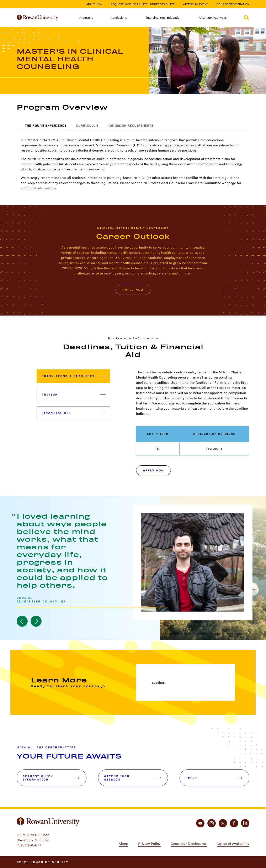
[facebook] (234, 823)
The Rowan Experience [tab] (46, 126)
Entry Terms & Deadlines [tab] (74, 376)
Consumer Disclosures (189, 843)
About (123, 843)
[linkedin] (245, 823)
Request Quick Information (51, 778)
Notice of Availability (233, 843)
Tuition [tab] (74, 395)
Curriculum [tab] (87, 126)
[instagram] (212, 823)
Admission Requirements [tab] (130, 126)
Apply (214, 778)
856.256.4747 (31, 845)
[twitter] (223, 823)
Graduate (140, 4)
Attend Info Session (132, 778)
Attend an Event (196, 4)
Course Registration (233, 4)
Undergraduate (163, 4)
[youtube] (200, 823)
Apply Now (94, 4)
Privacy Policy (149, 843)
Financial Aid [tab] (74, 413)
